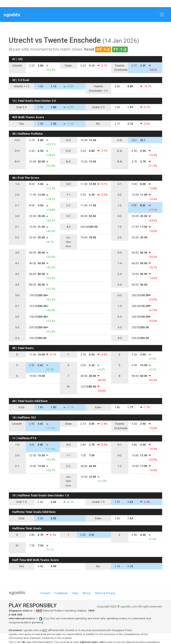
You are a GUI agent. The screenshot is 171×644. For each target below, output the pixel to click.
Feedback (61, 593)
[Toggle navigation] (162, 14)
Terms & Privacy (105, 593)
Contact (45, 593)
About (87, 593)
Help (75, 593)
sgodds (12, 15)
